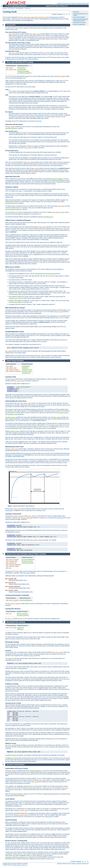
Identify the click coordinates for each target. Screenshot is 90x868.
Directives (65, 3)
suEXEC (50, 817)
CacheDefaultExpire (12, 203)
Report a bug (85, 3)
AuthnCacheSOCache (28, 560)
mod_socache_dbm (12, 561)
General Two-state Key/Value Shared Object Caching (81, 20)
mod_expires (56, 212)
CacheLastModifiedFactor (14, 209)
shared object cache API (18, 44)
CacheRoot (25, 368)
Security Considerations (79, 24)
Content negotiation (32, 59)
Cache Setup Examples (79, 17)
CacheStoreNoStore (17, 302)
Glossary (74, 3)
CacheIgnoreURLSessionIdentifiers (17, 857)
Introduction (76, 12)
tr (69, 14)
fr (67, 14)
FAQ (70, 3)
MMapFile (20, 629)
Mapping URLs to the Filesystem (16, 59)
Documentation (20, 8)
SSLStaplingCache (28, 563)
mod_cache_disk (33, 17)
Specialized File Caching (79, 22)
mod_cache (24, 17)
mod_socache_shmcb (12, 566)
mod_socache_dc (11, 563)
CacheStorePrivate (15, 298)
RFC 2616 (39, 37)
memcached (59, 518)
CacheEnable (21, 68)
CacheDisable (22, 70)
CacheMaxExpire (48, 217)
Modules (59, 3)
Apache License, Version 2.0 (20, 865)
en (64, 14)
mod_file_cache (44, 17)
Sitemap (79, 3)
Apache (5, 8)
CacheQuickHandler (12, 128)
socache (28, 573)
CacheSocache (26, 373)
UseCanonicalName (23, 71)
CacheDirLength (27, 371)
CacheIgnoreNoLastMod (18, 294)
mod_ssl (9, 568)
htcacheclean (56, 17)
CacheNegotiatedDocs (24, 73)
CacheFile (21, 628)
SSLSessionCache (27, 561)
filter (41, 162)
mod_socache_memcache (13, 371)
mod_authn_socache (12, 560)
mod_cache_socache (12, 370)
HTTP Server (11, 8)
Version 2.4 (28, 8)
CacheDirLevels (27, 370)
